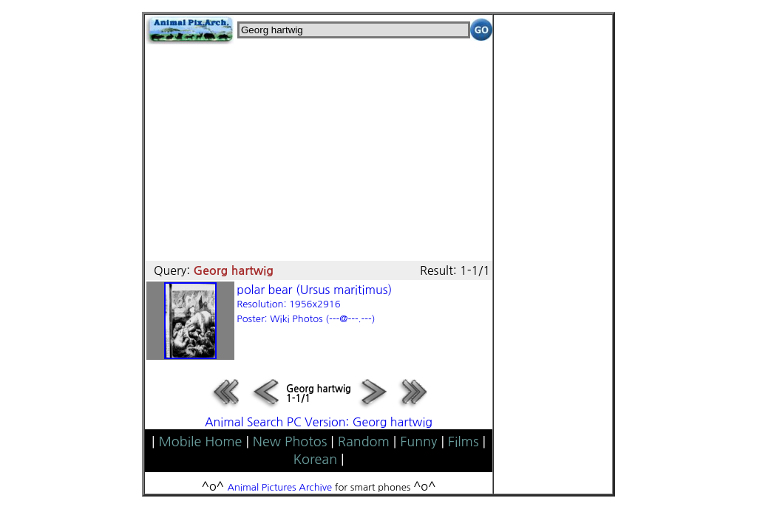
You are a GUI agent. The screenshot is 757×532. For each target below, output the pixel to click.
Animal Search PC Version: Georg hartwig (319, 422)
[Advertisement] (319, 148)
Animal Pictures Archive (280, 487)
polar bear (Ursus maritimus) (314, 304)
